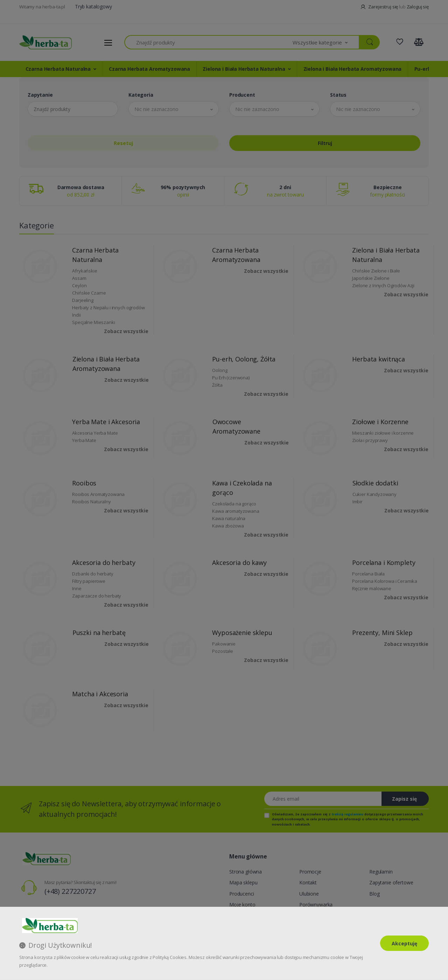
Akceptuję (404, 943)
